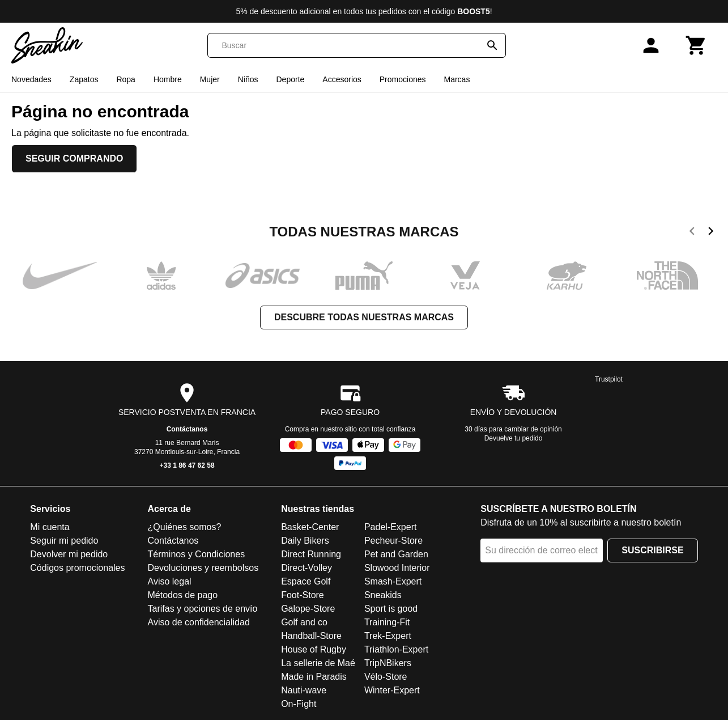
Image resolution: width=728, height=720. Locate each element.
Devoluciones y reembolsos (203, 568)
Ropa (125, 79)
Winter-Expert (392, 690)
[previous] (692, 233)
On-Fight (299, 704)
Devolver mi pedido (69, 554)
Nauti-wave (304, 690)
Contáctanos (187, 429)
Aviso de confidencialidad (199, 622)
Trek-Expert (388, 636)
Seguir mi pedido (64, 541)
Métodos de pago (183, 595)
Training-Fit (387, 622)
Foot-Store (303, 595)
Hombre (168, 79)
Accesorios (342, 79)
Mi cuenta (50, 527)
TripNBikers (388, 663)
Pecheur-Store (393, 541)
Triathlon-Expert (396, 649)
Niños (248, 79)
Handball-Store (311, 636)
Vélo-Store (386, 677)
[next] (711, 233)
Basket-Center (310, 527)
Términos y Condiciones (197, 554)
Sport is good (391, 609)
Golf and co (304, 622)
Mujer (210, 79)
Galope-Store (308, 609)
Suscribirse (652, 550)
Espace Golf (306, 581)
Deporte (291, 79)
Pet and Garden (396, 554)
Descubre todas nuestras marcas (364, 317)
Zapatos (84, 79)
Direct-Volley (306, 568)
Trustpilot (609, 379)
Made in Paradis (314, 677)
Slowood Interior (397, 568)
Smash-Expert (393, 581)
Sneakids (383, 595)
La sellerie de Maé (318, 663)
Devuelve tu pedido (514, 438)
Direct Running (311, 554)
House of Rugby (314, 649)
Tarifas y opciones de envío (203, 609)
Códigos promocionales (77, 568)
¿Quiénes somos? (185, 527)
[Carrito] (696, 45)
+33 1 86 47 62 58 (187, 465)
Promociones (403, 79)
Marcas (457, 79)
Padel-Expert (391, 527)
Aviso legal (170, 581)
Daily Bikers (305, 541)
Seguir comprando (74, 158)
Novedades (31, 79)
